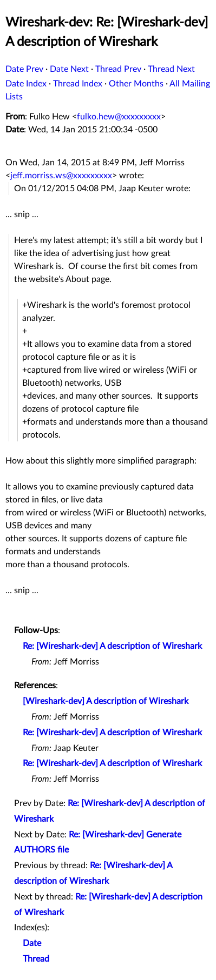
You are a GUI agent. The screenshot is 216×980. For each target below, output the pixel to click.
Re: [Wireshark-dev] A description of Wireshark (112, 646)
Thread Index (78, 84)
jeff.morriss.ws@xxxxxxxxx (61, 176)
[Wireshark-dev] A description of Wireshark (106, 701)
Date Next (69, 69)
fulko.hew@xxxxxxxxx (119, 117)
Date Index (26, 84)
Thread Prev (118, 69)
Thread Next (171, 69)
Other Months (136, 84)
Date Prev (24, 69)
